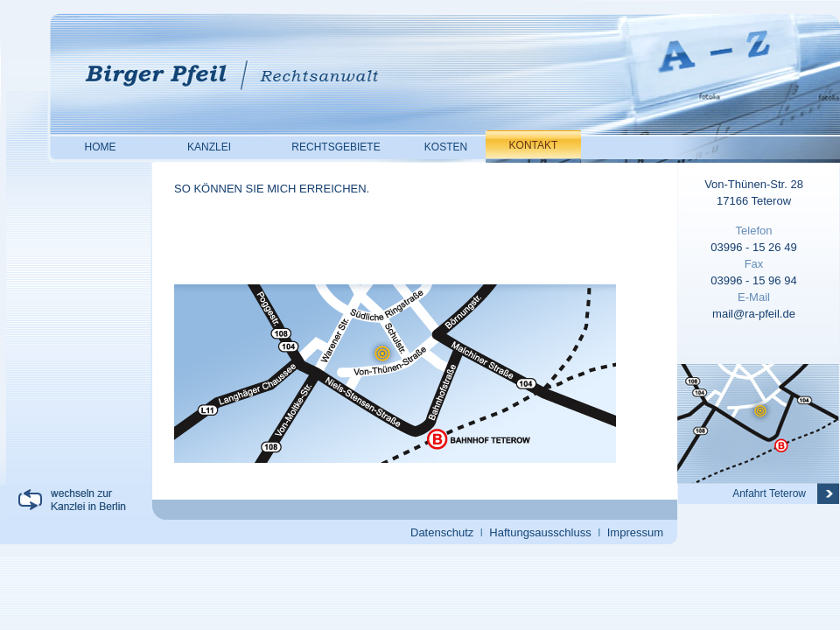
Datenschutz (442, 532)
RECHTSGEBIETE (336, 147)
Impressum (635, 532)
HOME (101, 147)
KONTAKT (534, 145)
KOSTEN (446, 147)
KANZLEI (209, 147)
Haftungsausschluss (540, 532)
